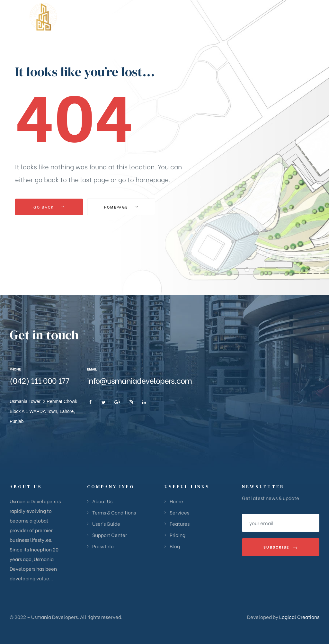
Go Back (49, 207)
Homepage (123, 207)
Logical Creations (299, 617)
